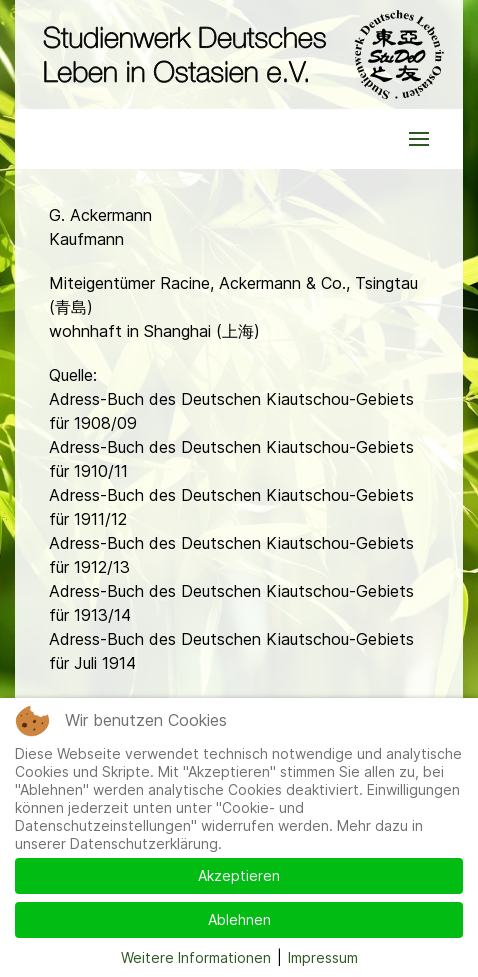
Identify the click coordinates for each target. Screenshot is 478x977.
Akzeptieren (239, 875)
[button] (419, 139)
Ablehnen (239, 919)
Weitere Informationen (196, 957)
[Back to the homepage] (239, 54)
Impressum (323, 957)
